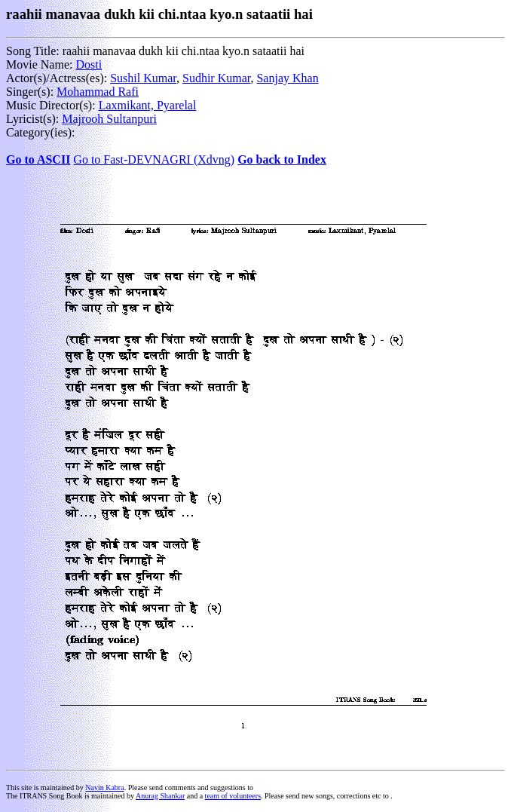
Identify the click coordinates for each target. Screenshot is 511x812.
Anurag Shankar (160, 796)
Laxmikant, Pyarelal (148, 105)
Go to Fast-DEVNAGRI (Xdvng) (154, 159)
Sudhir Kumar (216, 78)
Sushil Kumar (143, 78)
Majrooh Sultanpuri (109, 119)
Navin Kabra (104, 787)
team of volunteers (233, 796)
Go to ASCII (38, 159)
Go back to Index (282, 159)
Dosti (89, 64)
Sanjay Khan (287, 78)
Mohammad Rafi (98, 92)
